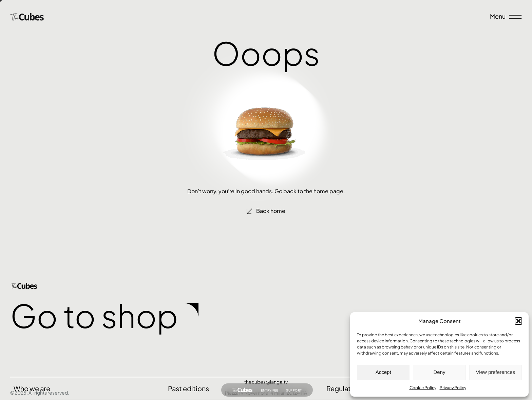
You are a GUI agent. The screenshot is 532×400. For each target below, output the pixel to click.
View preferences (496, 372)
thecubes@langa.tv (266, 382)
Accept (383, 372)
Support (294, 391)
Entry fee (269, 391)
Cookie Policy (423, 388)
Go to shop (94, 315)
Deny (439, 372)
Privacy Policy (453, 388)
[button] (518, 321)
